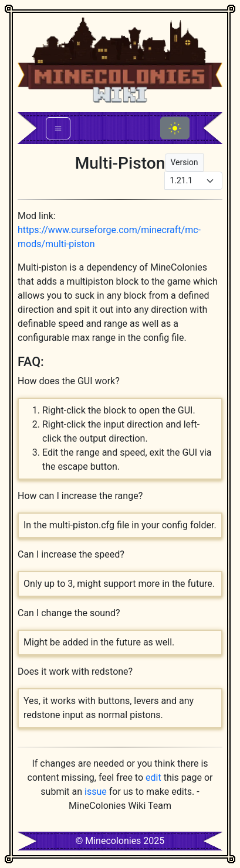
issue (96, 792)
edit (153, 778)
